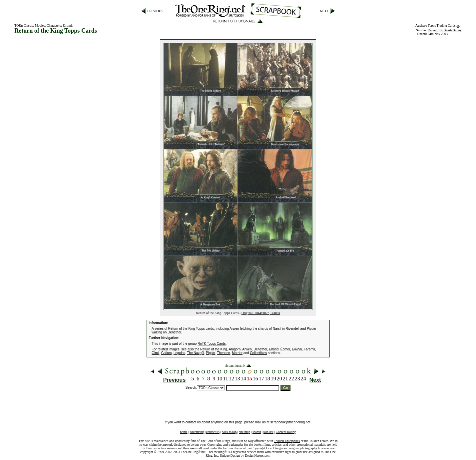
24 (303, 379)
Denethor (260, 349)
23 (297, 379)
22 (291, 379)
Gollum (167, 353)
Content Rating (286, 432)
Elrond (67, 25)
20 (279, 379)
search (257, 432)
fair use (228, 448)
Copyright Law (261, 448)
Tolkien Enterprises (287, 441)
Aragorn (235, 349)
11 (225, 379)
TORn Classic (24, 25)
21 (285, 379)
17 (261, 379)
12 (232, 379)
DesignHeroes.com (257, 456)
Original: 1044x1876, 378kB (261, 313)
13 (238, 379)
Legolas (179, 353)
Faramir (309, 349)
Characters (54, 25)
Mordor (237, 353)
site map (244, 432)
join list (268, 432)
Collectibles (258, 353)
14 (243, 379)
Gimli (155, 353)
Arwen (247, 349)
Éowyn (297, 349)
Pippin (211, 353)
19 (273, 379)
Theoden (223, 353)
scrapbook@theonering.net (290, 422)
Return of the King (214, 349)
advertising (197, 432)
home (184, 432)
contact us (213, 432)
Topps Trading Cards (442, 25)
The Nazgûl (195, 353)
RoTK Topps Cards (212, 344)
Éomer (285, 349)
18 (267, 379)
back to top (229, 432)
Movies (40, 25)
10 (220, 379)
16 (255, 379)
